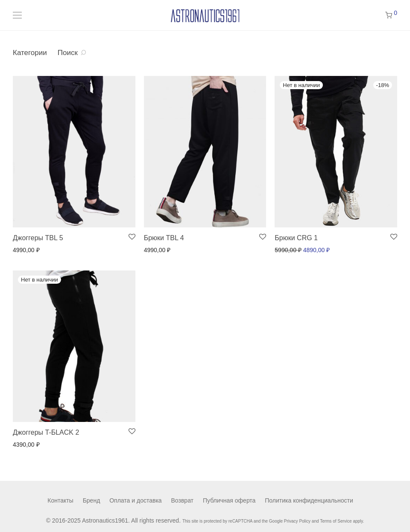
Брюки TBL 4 (164, 238)
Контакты (60, 500)
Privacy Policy (297, 521)
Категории (30, 53)
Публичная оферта (229, 500)
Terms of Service (336, 521)
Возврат (183, 500)
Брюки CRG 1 (296, 238)
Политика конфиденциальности (309, 500)
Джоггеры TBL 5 (38, 238)
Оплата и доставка (135, 500)
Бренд (92, 500)
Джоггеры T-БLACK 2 (46, 432)
